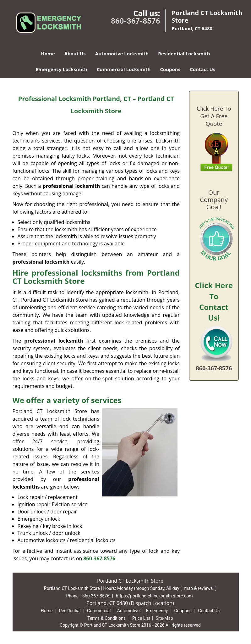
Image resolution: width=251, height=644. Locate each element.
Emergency (157, 611)
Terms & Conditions (106, 618)
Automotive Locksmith (122, 53)
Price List (141, 618)
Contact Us (202, 69)
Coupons (170, 69)
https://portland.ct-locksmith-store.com (154, 596)
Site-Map (164, 618)
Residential (70, 611)
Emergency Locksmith (62, 69)
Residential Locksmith (184, 53)
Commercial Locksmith (124, 69)
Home (48, 53)
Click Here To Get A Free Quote (214, 116)
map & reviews (199, 588)
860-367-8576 (136, 21)
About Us (75, 53)
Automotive (128, 611)
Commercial (99, 611)
